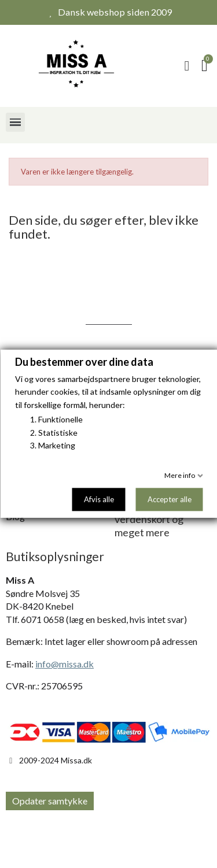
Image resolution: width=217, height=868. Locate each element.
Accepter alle (169, 499)
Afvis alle (98, 499)
